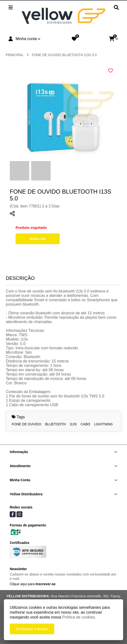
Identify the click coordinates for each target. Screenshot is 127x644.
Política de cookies (78, 617)
